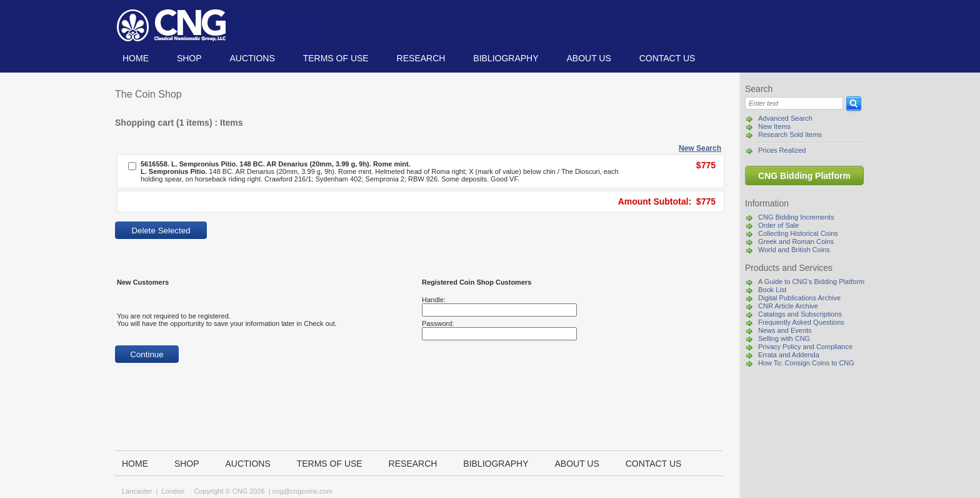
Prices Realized (782, 150)
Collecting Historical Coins (798, 233)
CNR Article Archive (788, 306)
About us (588, 58)
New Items (774, 126)
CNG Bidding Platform (804, 176)
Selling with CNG (784, 338)
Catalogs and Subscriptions (800, 314)
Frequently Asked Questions (801, 322)
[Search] (794, 103)
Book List (772, 290)
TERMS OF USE (336, 58)
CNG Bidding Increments (796, 217)
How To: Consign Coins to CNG (806, 363)
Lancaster (137, 491)
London (173, 491)
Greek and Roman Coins (796, 241)
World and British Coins (794, 250)
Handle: (434, 300)
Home (136, 58)
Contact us (667, 58)
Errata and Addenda (789, 355)
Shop (189, 58)
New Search (700, 148)
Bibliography (506, 58)
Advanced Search (785, 118)
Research (421, 58)
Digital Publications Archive (799, 298)
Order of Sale (778, 225)
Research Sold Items (790, 135)
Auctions (252, 58)
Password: (438, 323)
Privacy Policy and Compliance (805, 347)
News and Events (785, 330)
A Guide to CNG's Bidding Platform (811, 282)
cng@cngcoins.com (302, 491)
